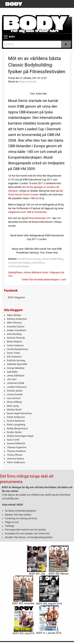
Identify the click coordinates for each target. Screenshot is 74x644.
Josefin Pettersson (17, 387)
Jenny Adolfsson (16, 376)
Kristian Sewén (15, 391)
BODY (12, 37)
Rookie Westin (14, 432)
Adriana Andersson (17, 319)
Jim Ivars (12, 379)
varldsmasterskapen (19, 266)
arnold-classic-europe (29, 259)
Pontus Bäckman (16, 421)
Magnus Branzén (28, 82)
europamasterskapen (19, 263)
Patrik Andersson (16, 417)
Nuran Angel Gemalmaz (19, 413)
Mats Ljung (13, 406)
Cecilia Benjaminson (18, 349)
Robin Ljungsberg (16, 425)
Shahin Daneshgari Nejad (20, 436)
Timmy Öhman (15, 455)
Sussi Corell (13, 440)
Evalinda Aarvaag (16, 360)
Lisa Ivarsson (14, 398)
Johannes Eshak (16, 383)
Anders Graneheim (17, 330)
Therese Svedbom (16, 451)
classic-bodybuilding (52, 259)
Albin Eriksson (14, 323)
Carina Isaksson (15, 346)
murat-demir (38, 263)
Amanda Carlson (16, 327)
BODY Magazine (16, 298)
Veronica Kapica (15, 459)
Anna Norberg (14, 334)
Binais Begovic (15, 342)
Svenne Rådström (16, 444)
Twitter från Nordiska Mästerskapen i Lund (44, 280)
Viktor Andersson (16, 462)
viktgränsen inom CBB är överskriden (27, 212)
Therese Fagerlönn (17, 447)
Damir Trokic (14, 353)
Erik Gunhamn (14, 357)
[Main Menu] (6, 37)
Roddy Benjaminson (17, 429)
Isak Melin (12, 372)
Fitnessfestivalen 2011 (40, 218)
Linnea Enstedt (15, 395)
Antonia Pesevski (16, 338)
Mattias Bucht (14, 410)
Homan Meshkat (16, 368)
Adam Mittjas (14, 315)
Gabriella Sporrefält (17, 364)
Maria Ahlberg (14, 402)
